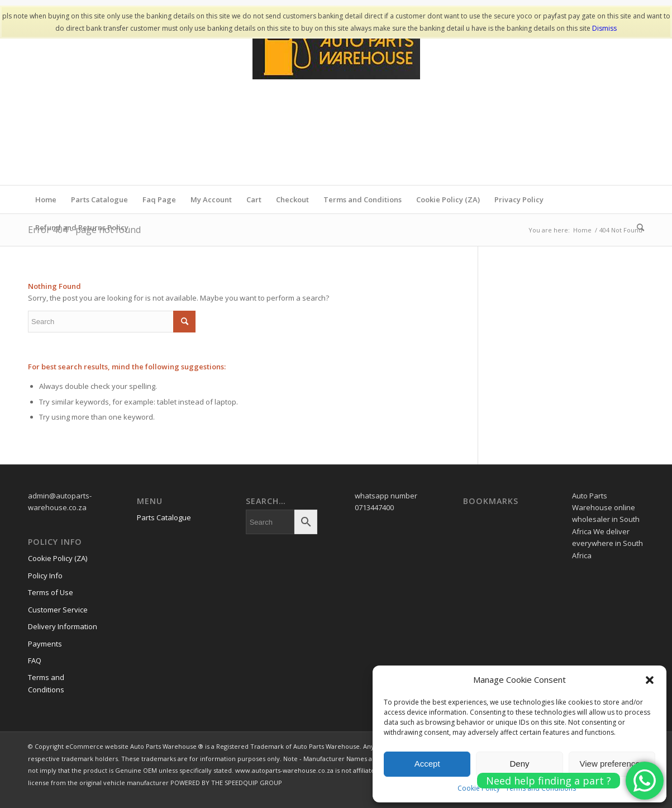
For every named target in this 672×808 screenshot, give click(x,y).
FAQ (35, 660)
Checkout (292, 199)
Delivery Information (63, 626)
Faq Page (159, 199)
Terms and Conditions (363, 199)
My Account (211, 199)
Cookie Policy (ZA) (448, 199)
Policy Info (45, 576)
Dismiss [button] (604, 28)
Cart (254, 199)
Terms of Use (51, 592)
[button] (650, 680)
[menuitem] (637, 227)
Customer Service (58, 610)
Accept (427, 764)
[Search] (637, 227)
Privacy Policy (519, 199)
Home (46, 199)
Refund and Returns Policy (82, 227)
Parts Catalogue (99, 199)
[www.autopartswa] (336, 101)
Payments (45, 644)
